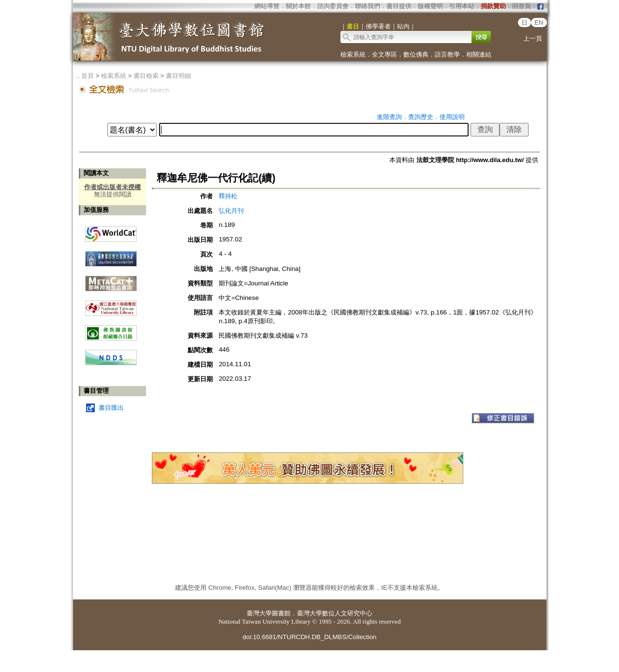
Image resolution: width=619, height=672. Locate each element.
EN (539, 22)
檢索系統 (353, 54)
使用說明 (452, 117)
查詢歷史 (421, 117)
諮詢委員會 (333, 6)
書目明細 (178, 76)
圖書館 (281, 613)
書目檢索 (146, 76)
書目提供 (399, 6)
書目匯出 (111, 408)
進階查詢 (389, 117)
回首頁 (522, 6)
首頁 (88, 76)
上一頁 (533, 38)
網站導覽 (267, 6)
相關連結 (479, 54)
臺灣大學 (259, 613)
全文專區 (384, 54)
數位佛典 (416, 54)
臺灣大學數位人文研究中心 (335, 613)
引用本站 (462, 6)
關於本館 (298, 6)
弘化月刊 (231, 211)
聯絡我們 (368, 6)
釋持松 (228, 196)
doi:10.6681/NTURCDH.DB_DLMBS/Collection (309, 637)
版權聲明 (430, 6)
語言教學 (447, 54)
